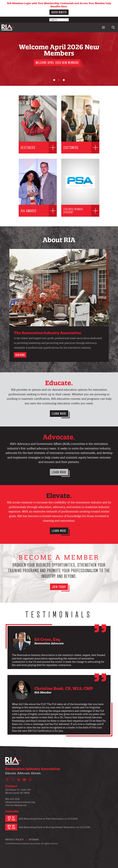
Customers (71, 148)
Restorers (28, 148)
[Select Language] (59, 20)
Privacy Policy (14, 840)
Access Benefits (59, 12)
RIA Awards (29, 211)
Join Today (59, 587)
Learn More (59, 413)
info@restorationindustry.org (20, 802)
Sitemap (34, 840)
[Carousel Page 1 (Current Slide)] (54, 80)
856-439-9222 (12, 799)
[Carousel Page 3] (64, 80)
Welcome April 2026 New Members (57, 63)
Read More (20, 355)
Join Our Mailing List (16, 805)
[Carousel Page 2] (59, 80)
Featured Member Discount (73, 211)
